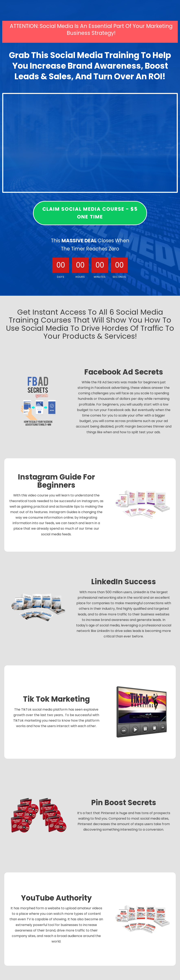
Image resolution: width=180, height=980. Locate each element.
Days (61, 277)
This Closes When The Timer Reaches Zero (90, 245)
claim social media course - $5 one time (90, 213)
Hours (80, 277)
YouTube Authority (56, 899)
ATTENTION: (24, 26)
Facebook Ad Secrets (124, 373)
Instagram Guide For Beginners (56, 482)
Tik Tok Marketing (56, 700)
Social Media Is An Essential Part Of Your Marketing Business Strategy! (106, 30)
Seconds (119, 277)
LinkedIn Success (124, 582)
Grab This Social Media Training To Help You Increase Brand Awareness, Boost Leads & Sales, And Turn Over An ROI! (90, 66)
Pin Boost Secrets (124, 803)
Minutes (100, 277)
